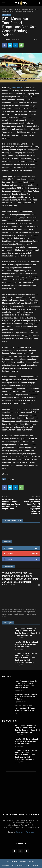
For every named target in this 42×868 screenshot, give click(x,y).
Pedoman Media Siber (24, 865)
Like (37, 559)
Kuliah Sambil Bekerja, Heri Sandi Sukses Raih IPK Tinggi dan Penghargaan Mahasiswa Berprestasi (32, 506)
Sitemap (36, 865)
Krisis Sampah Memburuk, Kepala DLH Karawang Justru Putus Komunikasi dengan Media (11, 504)
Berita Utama (6, 15)
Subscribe (35, 554)
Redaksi (13, 865)
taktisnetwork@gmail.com (25, 832)
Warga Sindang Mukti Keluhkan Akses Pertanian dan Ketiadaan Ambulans (26, 697)
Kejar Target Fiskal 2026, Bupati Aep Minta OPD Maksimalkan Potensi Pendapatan (26, 644)
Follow (36, 548)
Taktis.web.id (17, 88)
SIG (21, 861)
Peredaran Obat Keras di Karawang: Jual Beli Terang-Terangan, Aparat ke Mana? (25, 708)
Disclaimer (6, 865)
